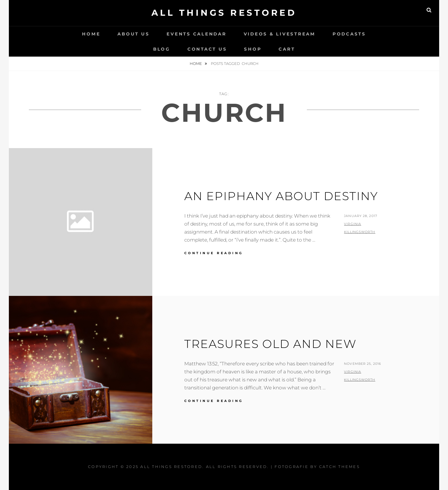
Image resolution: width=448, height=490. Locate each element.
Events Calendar (196, 34)
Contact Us (207, 49)
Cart (287, 49)
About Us (133, 34)
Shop (253, 49)
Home (91, 34)
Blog (162, 49)
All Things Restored (224, 13)
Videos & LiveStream (280, 34)
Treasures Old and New (270, 344)
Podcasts (349, 34)
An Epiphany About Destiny (281, 196)
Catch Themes (340, 467)
